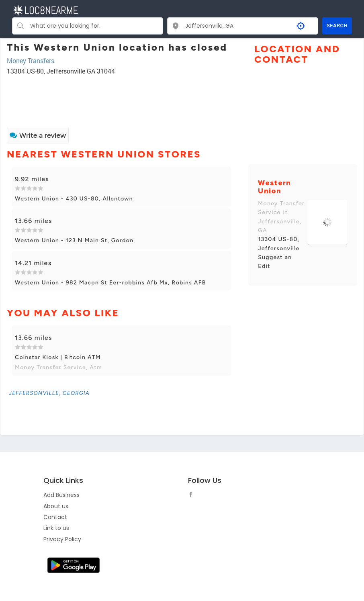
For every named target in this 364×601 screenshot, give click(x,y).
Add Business (61, 495)
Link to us (56, 528)
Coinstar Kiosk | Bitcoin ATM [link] (58, 357)
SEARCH (337, 26)
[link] (49, 393)
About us (56, 506)
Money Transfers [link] (31, 60)
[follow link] (193, 496)
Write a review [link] (38, 135)
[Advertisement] (122, 98)
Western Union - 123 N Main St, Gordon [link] (74, 240)
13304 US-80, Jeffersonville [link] (279, 244)
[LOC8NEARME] (45, 9)
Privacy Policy (62, 539)
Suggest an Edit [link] (275, 262)
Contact (55, 517)
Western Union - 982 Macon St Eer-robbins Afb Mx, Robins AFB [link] (110, 283)
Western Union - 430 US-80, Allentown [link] (74, 199)
